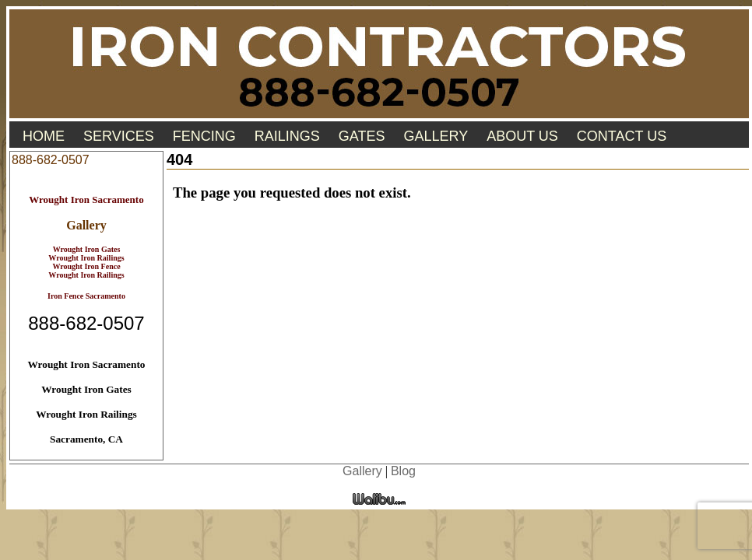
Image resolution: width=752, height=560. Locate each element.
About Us (522, 136)
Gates (362, 136)
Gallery (436, 136)
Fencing (204, 136)
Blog (403, 471)
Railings (287, 136)
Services (119, 136)
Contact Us (622, 136)
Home (44, 136)
